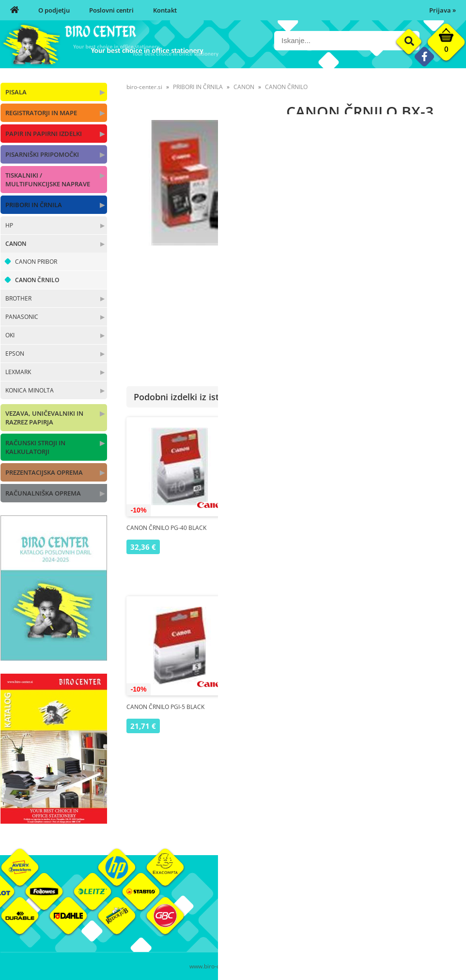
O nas (241, 897)
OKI (10, 335)
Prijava (443, 10)
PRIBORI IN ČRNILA (34, 205)
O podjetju (54, 10)
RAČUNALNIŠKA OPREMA (43, 493)
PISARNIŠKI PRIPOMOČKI (42, 154)
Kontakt (165, 10)
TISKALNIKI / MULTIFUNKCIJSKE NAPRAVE (48, 180)
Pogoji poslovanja (336, 912)
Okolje (397, 897)
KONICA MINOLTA (30, 390)
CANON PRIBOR (36, 262)
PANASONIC (22, 317)
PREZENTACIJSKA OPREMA (44, 472)
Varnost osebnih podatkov (349, 926)
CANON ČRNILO (37, 280)
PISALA (16, 92)
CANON (16, 244)
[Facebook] (424, 56)
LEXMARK (18, 372)
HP (9, 225)
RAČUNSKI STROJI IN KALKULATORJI (35, 447)
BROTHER (18, 298)
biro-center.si (144, 87)
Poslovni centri (111, 10)
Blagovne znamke (413, 912)
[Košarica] (446, 45)
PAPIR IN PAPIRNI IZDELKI (44, 134)
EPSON (15, 354)
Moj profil (325, 897)
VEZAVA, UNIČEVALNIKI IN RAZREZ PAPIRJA (44, 418)
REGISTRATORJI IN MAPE (41, 113)
